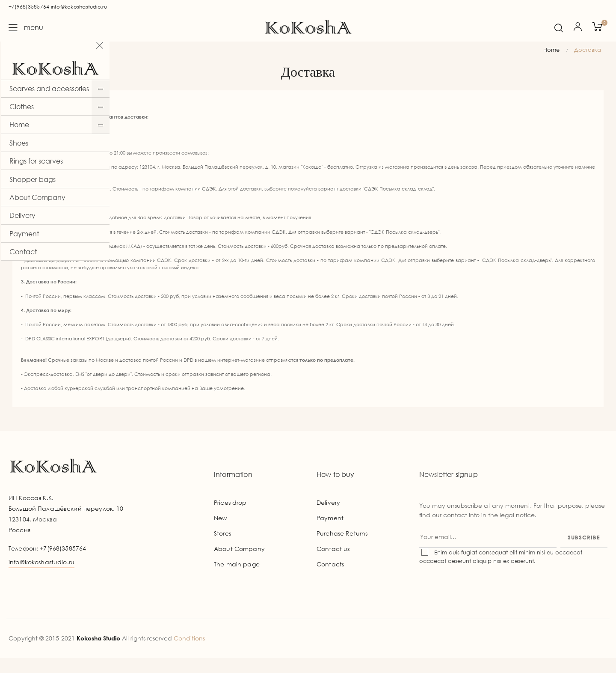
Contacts (330, 579)
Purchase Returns (342, 548)
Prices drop (230, 517)
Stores (222, 548)
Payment (330, 533)
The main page (237, 579)
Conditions (189, 653)
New (221, 533)
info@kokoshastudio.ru (79, 7)
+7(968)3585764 (29, 7)
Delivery (328, 517)
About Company (239, 564)
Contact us (333, 564)
